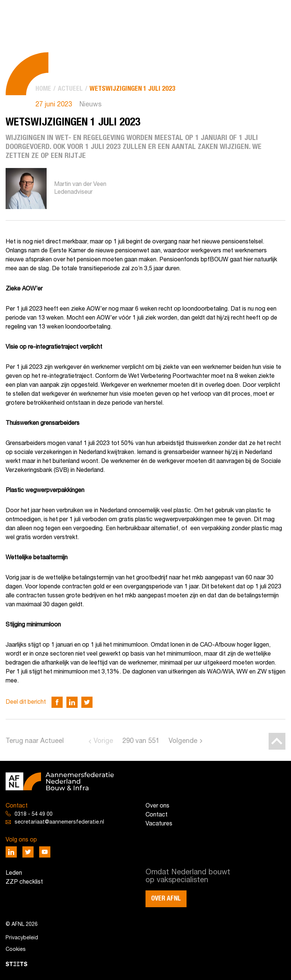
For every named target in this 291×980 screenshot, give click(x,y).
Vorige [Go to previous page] (103, 741)
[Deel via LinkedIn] (72, 702)
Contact (157, 815)
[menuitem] (43, 89)
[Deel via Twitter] (87, 702)
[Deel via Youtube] (45, 852)
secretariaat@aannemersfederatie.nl (59, 822)
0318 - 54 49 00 (34, 814)
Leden (14, 873)
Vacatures (159, 824)
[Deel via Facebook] (57, 702)
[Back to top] (277, 741)
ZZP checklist (24, 882)
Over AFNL (166, 899)
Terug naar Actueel (35, 741)
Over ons (157, 806)
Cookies (16, 950)
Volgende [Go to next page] (183, 741)
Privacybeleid (22, 938)
